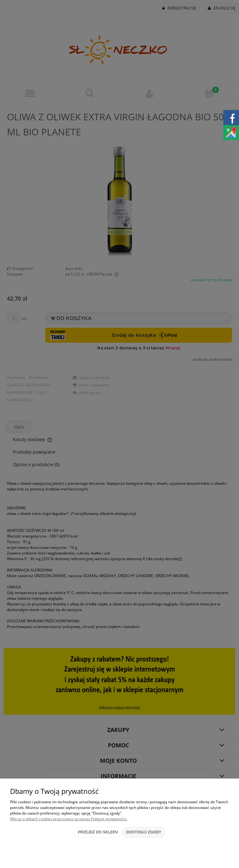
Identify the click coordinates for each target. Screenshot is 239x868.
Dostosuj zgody (144, 832)
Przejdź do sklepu (98, 832)
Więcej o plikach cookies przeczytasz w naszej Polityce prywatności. (69, 819)
